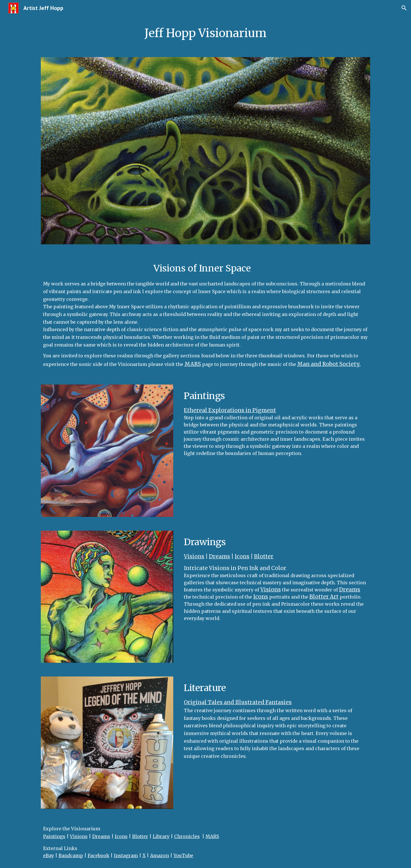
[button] (404, 8)
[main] (205, 33)
